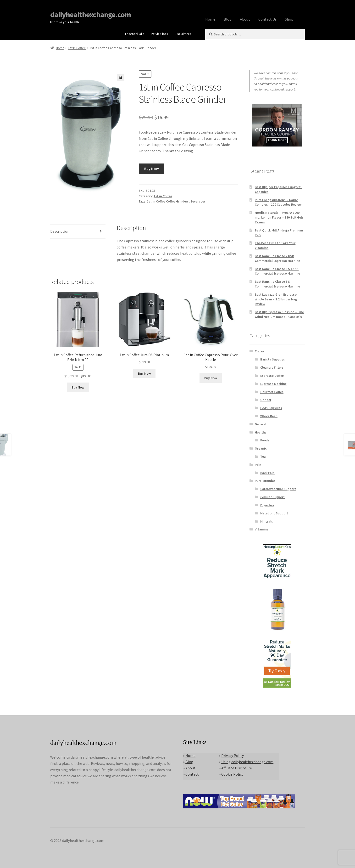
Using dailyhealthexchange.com (247, 762)
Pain (258, 465)
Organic (261, 448)
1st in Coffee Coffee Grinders (168, 201)
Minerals (267, 521)
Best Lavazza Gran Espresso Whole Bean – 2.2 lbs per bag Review (276, 299)
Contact (192, 774)
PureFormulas (265, 481)
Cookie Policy (232, 774)
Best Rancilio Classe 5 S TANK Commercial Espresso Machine (277, 271)
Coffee (259, 351)
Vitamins (262, 529)
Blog (228, 19)
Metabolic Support (274, 513)
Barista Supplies (273, 359)
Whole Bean (269, 416)
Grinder (266, 400)
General (261, 424)
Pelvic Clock (160, 34)
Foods (265, 440)
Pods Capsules (271, 408)
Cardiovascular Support (278, 489)
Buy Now (152, 169)
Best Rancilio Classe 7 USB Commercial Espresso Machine (277, 258)
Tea (263, 457)
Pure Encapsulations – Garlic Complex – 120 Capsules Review (278, 202)
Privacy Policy (233, 755)
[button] (121, 78)
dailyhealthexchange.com (91, 15)
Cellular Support (272, 497)
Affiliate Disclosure (237, 768)
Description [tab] (60, 231)
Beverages (198, 201)
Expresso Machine (273, 384)
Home (210, 19)
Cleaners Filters (272, 367)
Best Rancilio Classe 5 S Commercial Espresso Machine (277, 284)
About (245, 19)
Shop (289, 19)
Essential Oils (135, 34)
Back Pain (267, 473)
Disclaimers (183, 34)
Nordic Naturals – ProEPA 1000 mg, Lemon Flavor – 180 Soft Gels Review (279, 217)
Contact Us (267, 19)
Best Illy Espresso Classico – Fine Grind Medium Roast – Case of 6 (279, 314)
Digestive (267, 505)
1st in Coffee (77, 48)
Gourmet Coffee (272, 392)
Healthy (261, 432)
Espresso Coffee (272, 376)
